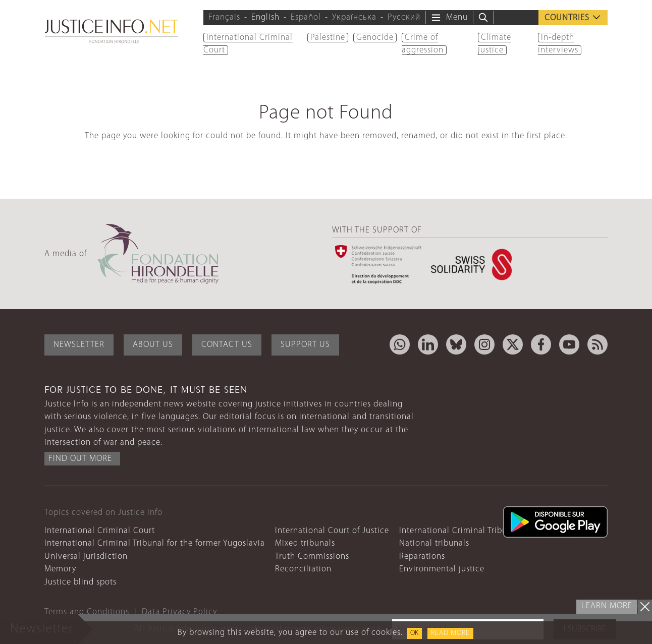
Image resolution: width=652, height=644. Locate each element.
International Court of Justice (332, 531)
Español (306, 17)
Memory (60, 569)
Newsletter (79, 345)
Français (224, 17)
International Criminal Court (100, 531)
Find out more (80, 459)
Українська (354, 17)
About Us (153, 345)
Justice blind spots (80, 582)
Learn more (607, 606)
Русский (404, 17)
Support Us (305, 345)
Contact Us (227, 345)
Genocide (375, 38)
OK (414, 633)
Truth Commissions (312, 557)
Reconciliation (303, 569)
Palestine (328, 38)
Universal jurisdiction (86, 557)
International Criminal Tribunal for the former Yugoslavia (155, 543)
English (265, 17)
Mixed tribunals (305, 543)
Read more (450, 633)
